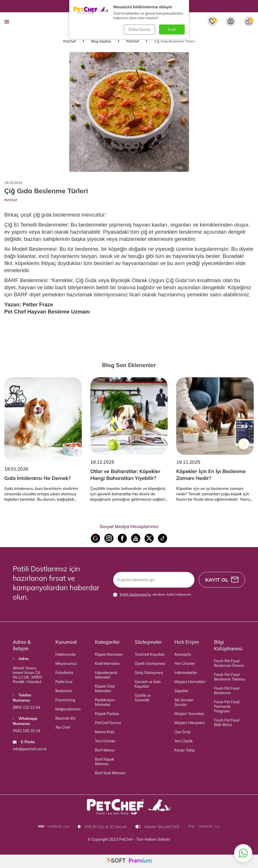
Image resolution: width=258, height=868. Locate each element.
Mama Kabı (105, 732)
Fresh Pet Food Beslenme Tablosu (230, 677)
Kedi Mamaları (107, 663)
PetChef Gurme (108, 723)
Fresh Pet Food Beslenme (227, 690)
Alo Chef (63, 727)
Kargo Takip (185, 750)
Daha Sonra (139, 29)
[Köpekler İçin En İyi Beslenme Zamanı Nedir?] (215, 416)
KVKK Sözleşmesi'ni (135, 594)
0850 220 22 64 (27, 707)
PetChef (70, 41)
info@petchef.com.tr (30, 749)
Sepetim (181, 691)
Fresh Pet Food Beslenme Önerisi (229, 663)
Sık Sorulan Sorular (184, 702)
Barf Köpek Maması (104, 761)
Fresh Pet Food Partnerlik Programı (227, 706)
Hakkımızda (65, 654)
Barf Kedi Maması (110, 773)
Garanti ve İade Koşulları (148, 684)
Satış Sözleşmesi (149, 673)
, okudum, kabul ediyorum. (153, 594)
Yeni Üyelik (184, 741)
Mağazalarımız (68, 709)
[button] (14, 444)
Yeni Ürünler (105, 741)
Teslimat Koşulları (150, 654)
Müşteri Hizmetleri (190, 682)
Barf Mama (105, 750)
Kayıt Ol (221, 580)
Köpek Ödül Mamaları (105, 688)
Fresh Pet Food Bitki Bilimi (227, 722)
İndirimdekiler (186, 673)
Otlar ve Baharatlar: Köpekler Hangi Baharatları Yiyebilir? (125, 475)
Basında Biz (65, 718)
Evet (172, 29)
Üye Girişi (183, 732)
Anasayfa (183, 654)
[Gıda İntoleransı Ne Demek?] (43, 419)
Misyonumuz (66, 663)
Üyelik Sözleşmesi (150, 663)
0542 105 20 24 (27, 731)
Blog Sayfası (101, 41)
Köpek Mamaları (109, 654)
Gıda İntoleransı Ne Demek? (37, 478)
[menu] (7, 21)
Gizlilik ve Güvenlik (143, 698)
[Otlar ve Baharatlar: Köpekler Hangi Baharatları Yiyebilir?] (129, 416)
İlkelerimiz (64, 691)
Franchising (65, 700)
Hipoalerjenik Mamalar (106, 675)
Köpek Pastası (107, 714)
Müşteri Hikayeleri (190, 723)
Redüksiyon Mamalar (105, 702)
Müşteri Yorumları (189, 714)
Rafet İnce (64, 682)
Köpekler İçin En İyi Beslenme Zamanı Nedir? (211, 475)
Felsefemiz (64, 673)
